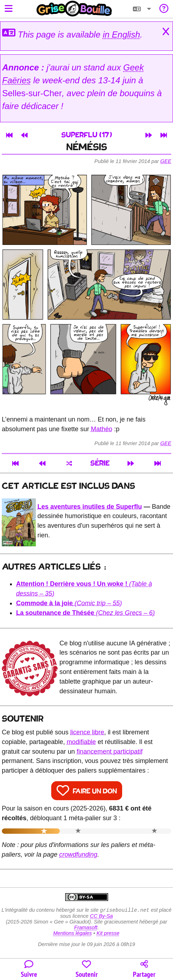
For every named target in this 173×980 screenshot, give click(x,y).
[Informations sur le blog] (164, 9)
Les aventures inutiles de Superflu (90, 507)
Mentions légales (72, 934)
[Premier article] (9, 135)
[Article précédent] (24, 135)
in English (121, 35)
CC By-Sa (101, 917)
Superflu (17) (87, 135)
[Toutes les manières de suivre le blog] (29, 969)
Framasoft (86, 928)
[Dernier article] (164, 135)
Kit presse (108, 934)
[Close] (166, 32)
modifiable (81, 742)
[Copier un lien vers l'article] (144, 969)
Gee (166, 161)
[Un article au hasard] (69, 463)
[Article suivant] (149, 135)
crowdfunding (78, 855)
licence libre (87, 732)
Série (100, 464)
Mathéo (102, 429)
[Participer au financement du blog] (86, 969)
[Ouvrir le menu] (9, 9)
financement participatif (110, 752)
